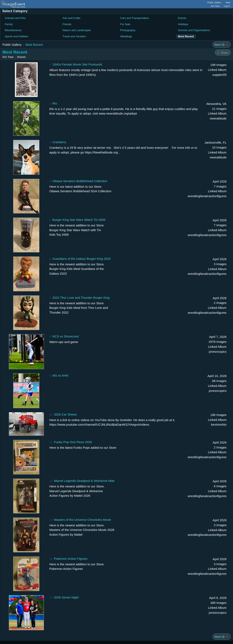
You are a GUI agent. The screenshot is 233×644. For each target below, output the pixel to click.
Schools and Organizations (194, 30)
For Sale (125, 24)
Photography (128, 30)
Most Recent (34, 45)
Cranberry (59, 142)
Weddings (126, 36)
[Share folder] (223, 53)
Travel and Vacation (74, 36)
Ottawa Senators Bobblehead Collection (80, 181)
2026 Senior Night (66, 597)
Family (9, 24)
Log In (227, 6)
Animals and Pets (15, 18)
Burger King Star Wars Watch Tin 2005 (79, 220)
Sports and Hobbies (16, 36)
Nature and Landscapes (77, 30)
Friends (67, 24)
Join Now (215, 6)
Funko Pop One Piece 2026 (73, 442)
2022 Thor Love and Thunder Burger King (81, 298)
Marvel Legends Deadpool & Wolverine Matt (84, 481)
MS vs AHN (60, 375)
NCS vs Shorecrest (66, 336)
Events (182, 18)
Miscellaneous (13, 30)
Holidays (183, 24)
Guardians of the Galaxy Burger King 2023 (82, 259)
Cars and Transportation (135, 18)
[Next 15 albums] (222, 44)
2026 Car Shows (65, 414)
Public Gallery (214, 2)
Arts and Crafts (71, 18)
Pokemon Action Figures (71, 559)
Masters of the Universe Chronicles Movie (83, 520)
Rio (55, 103)
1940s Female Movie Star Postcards (77, 64)
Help (228, 2)
